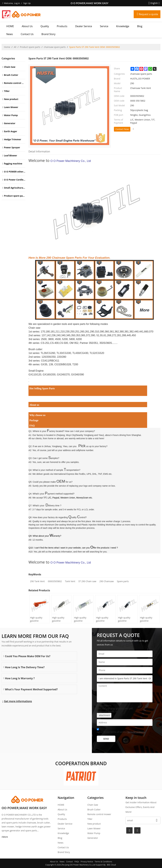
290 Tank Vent (37, 581)
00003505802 (55, 581)
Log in (17, 3)
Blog (140, 26)
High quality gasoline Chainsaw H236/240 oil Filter (59, 619)
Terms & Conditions (136, 732)
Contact (70, 862)
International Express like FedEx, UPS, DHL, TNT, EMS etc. (83, 474)
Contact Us (27, 34)
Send (106, 739)
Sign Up (27, 3)
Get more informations (18, 701)
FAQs (77, 862)
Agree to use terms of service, (121, 731)
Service (104, 26)
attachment (104, 715)
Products (62, 26)
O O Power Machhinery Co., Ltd (71, 161)
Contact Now (122, 129)
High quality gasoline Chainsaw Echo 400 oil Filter (126, 619)
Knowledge (123, 26)
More (5, 837)
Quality (45, 26)
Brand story (48, 34)
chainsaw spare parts (55, 47)
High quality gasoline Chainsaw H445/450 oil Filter (37, 619)
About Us (27, 26)
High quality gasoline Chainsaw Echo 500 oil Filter (104, 619)
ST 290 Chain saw (87, 581)
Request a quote (148, 14)
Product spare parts (30, 47)
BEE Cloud (111, 865)
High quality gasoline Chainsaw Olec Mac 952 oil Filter (83, 619)
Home (7, 47)
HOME (10, 26)
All (15, 47)
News (10, 34)
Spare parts (123, 581)
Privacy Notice (87, 862)
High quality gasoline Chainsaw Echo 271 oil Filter (148, 619)
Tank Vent (70, 581)
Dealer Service (84, 26)
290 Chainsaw (106, 581)
